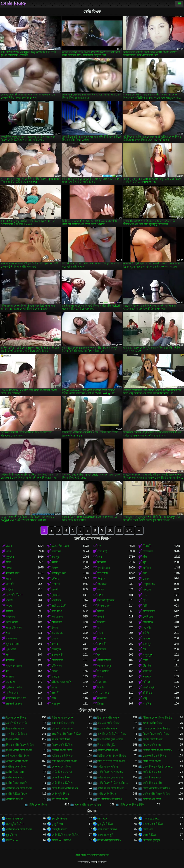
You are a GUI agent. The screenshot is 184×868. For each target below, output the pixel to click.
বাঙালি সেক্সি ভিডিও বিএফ (112, 734)
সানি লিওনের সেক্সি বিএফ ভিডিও (113, 761)
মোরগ (55, 639)
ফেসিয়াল (148, 617)
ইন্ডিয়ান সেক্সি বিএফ (108, 718)
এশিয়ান (147, 568)
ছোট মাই (102, 551)
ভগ (99, 546)
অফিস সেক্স (12, 693)
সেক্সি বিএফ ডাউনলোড (110, 772)
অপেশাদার (103, 573)
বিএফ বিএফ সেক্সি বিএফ (156, 734)
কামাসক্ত (102, 584)
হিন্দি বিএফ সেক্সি (152, 799)
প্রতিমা (146, 682)
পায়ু (145, 698)
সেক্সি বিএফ (13, 4)
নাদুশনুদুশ (148, 655)
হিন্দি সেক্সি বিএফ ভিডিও (88, 805)
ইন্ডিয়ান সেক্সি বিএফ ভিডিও (158, 718)
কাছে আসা (12, 622)
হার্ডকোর (56, 551)
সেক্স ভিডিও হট (15, 819)
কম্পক (55, 644)
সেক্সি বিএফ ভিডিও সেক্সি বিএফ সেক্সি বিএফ (113, 783)
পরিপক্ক (147, 677)
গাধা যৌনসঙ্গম (14, 628)
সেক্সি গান (148, 829)
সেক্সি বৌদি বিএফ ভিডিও (156, 788)
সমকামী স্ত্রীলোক (106, 600)
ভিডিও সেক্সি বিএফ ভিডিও (112, 756)
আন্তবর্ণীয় (57, 622)
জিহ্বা (100, 704)
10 (110, 530)
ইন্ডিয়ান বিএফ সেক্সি (62, 718)
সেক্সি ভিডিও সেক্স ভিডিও (66, 835)
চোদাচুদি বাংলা (59, 829)
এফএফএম (57, 633)
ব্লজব (9, 546)
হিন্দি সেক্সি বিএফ (38, 805)
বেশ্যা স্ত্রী (102, 644)
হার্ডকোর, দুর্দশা (14, 688)
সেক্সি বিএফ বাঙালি (17, 783)
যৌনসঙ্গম (57, 666)
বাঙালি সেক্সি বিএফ (17, 734)
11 (119, 530)
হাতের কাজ (149, 611)
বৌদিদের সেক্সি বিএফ (18, 756)
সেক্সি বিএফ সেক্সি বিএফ (19, 788)
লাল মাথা (57, 611)
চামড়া (100, 611)
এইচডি (10, 590)
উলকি (55, 628)
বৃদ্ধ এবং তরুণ (14, 666)
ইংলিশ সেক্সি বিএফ (16, 718)
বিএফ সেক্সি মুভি (106, 745)
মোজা (55, 671)
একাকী (10, 600)
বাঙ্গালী (55, 693)
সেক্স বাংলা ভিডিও (107, 829)
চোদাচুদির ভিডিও (15, 824)
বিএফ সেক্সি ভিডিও (62, 745)
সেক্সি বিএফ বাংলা (153, 778)
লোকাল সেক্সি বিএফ (17, 761)
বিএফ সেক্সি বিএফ (153, 739)
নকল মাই (102, 698)
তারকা (101, 633)
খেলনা (146, 579)
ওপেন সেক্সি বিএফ (153, 723)
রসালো (56, 677)
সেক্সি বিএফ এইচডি (108, 767)
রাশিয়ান (102, 639)
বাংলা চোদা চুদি (105, 835)
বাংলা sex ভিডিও (61, 840)
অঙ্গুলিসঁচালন (15, 595)
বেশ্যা (100, 595)
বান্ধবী (55, 590)
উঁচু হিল (147, 666)
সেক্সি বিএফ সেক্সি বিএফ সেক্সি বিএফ (113, 788)
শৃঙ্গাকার (56, 595)
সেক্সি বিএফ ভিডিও (62, 783)
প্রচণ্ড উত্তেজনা (14, 704)
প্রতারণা (10, 682)
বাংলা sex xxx (151, 819)
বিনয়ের (147, 590)
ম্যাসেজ (10, 660)
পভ (145, 595)
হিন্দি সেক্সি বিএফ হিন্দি (132, 805)
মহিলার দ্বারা (13, 573)
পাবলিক (147, 704)
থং (99, 655)
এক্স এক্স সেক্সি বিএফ (109, 723)
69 (144, 649)
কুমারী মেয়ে (104, 568)
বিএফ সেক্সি (12, 739)
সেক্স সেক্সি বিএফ (152, 761)
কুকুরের (10, 557)
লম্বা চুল (56, 704)
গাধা (8, 551)
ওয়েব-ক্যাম (103, 693)
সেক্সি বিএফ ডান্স (152, 772)
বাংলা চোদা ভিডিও (153, 824)
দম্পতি (101, 617)
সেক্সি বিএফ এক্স (15, 772)
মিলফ (55, 568)
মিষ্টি (145, 606)
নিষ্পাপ (55, 562)
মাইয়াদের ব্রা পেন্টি (16, 698)
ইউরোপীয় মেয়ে (60, 546)
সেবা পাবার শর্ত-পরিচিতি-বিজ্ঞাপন (92, 855)
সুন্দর (9, 568)
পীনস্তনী (147, 546)
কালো (9, 606)
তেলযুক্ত (56, 649)
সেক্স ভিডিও (149, 835)
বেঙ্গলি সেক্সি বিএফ (108, 750)
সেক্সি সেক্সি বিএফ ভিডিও (157, 794)
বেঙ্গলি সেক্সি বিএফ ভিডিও (157, 750)
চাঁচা (145, 557)
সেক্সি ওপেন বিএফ (16, 767)
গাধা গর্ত (147, 671)
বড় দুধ (55, 557)
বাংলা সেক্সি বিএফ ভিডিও (157, 729)
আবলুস (147, 644)
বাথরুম (10, 677)
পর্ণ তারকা (57, 617)
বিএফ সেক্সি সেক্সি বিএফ (19, 750)
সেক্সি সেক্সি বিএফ (107, 794)
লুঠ (145, 562)
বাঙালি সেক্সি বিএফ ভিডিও (66, 734)
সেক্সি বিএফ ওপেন (62, 772)
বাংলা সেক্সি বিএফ (107, 729)
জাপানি (10, 584)
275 (129, 530)
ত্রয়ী (145, 573)
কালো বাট (57, 655)
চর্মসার (10, 611)
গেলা (100, 677)
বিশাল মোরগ (104, 606)
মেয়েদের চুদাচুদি (151, 840)
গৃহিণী (146, 633)
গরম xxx (102, 819)
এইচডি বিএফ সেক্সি (17, 723)
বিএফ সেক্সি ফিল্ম (61, 739)
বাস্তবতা (102, 649)
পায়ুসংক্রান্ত (149, 584)
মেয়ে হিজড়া (104, 660)
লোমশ (101, 590)
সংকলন (56, 584)
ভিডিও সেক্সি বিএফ (62, 756)
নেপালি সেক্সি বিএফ (62, 729)
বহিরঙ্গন (10, 617)
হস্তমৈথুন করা (59, 573)
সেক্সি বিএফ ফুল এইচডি (110, 778)
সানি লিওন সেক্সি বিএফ (64, 761)
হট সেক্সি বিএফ (60, 799)
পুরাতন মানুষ (104, 666)
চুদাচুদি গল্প (57, 824)
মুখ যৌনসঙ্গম (13, 644)
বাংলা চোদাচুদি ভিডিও (109, 840)
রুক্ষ (54, 698)
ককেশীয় (147, 628)
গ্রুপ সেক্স (11, 649)
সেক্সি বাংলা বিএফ (61, 767)
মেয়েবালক (57, 660)
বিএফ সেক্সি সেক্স (152, 745)
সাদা (8, 562)
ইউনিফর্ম (147, 693)
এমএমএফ (12, 639)
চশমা (145, 660)
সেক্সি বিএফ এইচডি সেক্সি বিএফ (159, 767)
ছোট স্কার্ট (102, 682)
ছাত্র (8, 633)
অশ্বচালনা (148, 551)
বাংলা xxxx (12, 840)
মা (98, 628)
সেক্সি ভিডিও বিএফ (17, 794)
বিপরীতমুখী (149, 688)
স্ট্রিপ (145, 600)
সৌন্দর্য (55, 579)
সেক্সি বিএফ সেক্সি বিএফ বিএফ (67, 788)
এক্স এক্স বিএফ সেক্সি (63, 723)
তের (100, 557)
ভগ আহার (103, 671)
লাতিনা (147, 639)
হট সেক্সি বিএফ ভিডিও (110, 799)
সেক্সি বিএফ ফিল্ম (61, 778)
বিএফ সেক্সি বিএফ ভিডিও (20, 745)
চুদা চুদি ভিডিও (60, 819)
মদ (8, 671)
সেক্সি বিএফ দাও (15, 778)
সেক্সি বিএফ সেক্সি (152, 783)
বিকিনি (101, 688)
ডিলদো (101, 622)
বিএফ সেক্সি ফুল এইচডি (110, 739)
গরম (9, 579)
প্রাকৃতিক (56, 600)
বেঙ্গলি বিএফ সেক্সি (62, 750)
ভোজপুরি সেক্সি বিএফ (155, 756)
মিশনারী (102, 562)
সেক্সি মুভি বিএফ (61, 794)
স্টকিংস (101, 579)
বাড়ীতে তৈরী (59, 606)
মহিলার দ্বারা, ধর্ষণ (61, 682)
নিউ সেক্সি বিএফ (15, 729)
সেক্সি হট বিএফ (14, 799)
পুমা (8, 655)
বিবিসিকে (148, 622)
